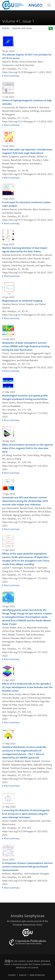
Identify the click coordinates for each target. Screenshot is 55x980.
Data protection (37, 975)
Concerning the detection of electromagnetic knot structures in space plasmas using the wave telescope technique (26, 814)
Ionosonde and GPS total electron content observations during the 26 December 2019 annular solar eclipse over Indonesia (25, 501)
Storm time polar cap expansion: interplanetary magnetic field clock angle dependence (27, 151)
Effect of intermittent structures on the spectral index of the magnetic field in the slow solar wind (27, 448)
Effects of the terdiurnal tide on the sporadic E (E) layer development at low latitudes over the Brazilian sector (27, 687)
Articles (6, 28)
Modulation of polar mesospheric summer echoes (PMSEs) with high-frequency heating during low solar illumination (26, 346)
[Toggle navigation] (49, 5)
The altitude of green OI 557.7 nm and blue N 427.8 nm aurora (27, 56)
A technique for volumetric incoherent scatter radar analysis (26, 204)
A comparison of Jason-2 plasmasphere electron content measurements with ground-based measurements (27, 867)
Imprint (23, 975)
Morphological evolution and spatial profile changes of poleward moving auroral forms (25, 397)
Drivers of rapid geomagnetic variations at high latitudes (27, 102)
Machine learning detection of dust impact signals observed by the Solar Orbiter (25, 250)
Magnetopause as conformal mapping (22, 301)
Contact (12, 975)
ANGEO (35, 5)
